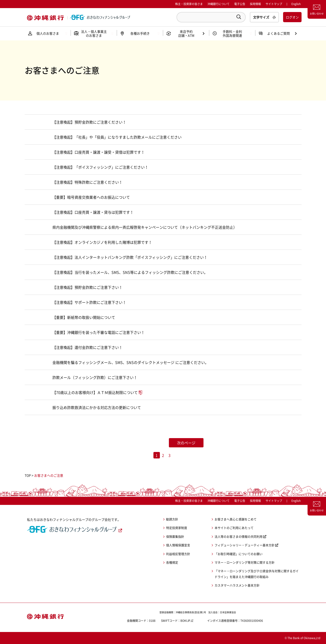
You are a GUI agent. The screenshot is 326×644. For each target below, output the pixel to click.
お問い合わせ (317, 14)
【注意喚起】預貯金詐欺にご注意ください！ (89, 122)
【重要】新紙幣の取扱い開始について (84, 317)
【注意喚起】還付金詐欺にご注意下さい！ (87, 347)
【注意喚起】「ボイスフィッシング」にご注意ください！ (100, 167)
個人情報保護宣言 (178, 545)
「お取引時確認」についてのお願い (239, 554)
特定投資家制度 (177, 528)
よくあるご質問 (278, 33)
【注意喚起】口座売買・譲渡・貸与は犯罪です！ (93, 212)
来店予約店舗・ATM (186, 33)
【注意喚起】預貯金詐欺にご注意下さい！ (87, 287)
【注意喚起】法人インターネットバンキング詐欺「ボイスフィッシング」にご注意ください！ (130, 257)
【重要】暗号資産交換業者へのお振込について (91, 197)
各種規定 (172, 562)
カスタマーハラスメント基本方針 (237, 585)
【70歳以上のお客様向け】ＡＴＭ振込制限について (95, 392)
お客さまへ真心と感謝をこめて (236, 519)
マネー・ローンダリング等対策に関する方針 (245, 562)
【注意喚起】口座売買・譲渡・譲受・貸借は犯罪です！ (99, 152)
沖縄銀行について (218, 4)
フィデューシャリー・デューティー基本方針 (245, 545)
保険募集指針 (175, 536)
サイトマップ (274, 4)
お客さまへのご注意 (49, 475)
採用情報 (255, 4)
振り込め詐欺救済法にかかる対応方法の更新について (97, 407)
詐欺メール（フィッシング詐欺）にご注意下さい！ (95, 377)
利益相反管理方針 (178, 554)
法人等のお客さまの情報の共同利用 (239, 536)
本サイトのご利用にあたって (234, 528)
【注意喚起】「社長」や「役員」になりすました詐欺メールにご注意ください (117, 137)
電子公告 (240, 4)
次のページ (186, 443)
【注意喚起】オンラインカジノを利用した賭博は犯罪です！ (102, 242)
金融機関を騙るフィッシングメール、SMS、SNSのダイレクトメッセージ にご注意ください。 (130, 362)
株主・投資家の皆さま (189, 4)
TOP (28, 475)
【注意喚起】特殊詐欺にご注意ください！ (87, 182)
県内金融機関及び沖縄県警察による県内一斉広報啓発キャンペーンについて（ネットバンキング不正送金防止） (145, 227)
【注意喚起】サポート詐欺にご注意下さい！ (89, 302)
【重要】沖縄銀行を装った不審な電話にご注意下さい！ (99, 332)
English (296, 501)
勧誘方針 (172, 519)
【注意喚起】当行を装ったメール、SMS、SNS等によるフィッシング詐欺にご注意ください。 (130, 272)
